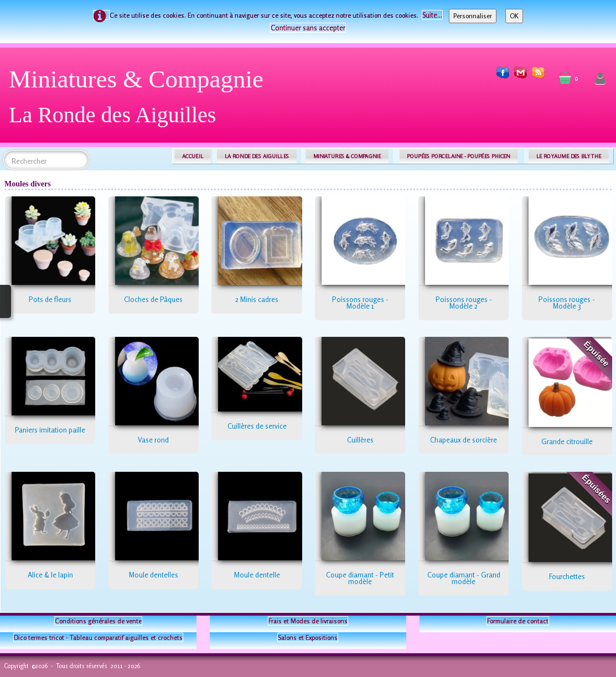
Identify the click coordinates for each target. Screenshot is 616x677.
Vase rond (153, 440)
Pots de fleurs (50, 299)
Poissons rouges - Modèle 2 (464, 303)
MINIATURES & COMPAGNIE (347, 156)
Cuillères (360, 440)
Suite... (432, 15)
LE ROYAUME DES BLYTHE (569, 156)
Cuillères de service (257, 426)
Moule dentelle (257, 575)
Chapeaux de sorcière (464, 440)
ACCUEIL (193, 156)
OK (514, 16)
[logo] (140, 101)
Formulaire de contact (518, 621)
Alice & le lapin (50, 575)
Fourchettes (567, 576)
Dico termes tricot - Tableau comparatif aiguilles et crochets (98, 637)
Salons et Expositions (308, 637)
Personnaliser (473, 16)
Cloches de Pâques (153, 299)
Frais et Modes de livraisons (308, 621)
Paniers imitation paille (50, 430)
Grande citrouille (567, 441)
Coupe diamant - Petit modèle (360, 578)
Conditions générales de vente (98, 621)
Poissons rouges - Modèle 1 (360, 303)
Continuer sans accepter (308, 28)
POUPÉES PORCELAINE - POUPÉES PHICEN (458, 156)
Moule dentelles (154, 575)
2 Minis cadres (257, 299)
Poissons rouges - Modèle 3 (567, 303)
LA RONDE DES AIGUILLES (257, 156)
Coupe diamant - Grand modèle (464, 578)
